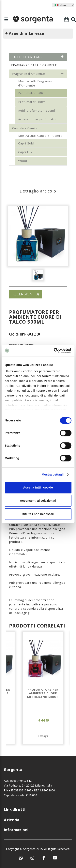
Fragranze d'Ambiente (38, 74)
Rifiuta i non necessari (38, 514)
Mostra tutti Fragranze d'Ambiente (35, 83)
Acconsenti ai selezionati (38, 501)
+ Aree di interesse (25, 33)
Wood (23, 161)
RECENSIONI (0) (26, 294)
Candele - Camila (38, 128)
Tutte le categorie (38, 57)
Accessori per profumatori (38, 119)
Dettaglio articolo (38, 191)
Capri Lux (25, 152)
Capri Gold (26, 143)
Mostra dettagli (52, 474)
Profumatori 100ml (32, 102)
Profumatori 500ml (32, 93)
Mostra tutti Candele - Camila (40, 136)
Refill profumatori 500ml (37, 111)
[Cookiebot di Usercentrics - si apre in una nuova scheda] (54, 351)
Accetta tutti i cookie (38, 487)
